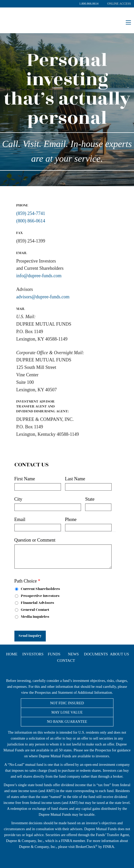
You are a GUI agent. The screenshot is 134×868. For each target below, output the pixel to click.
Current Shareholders (37, 589)
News (73, 654)
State (90, 499)
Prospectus (43, 692)
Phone (71, 519)
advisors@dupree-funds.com (43, 297)
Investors (33, 654)
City (18, 499)
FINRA (67, 841)
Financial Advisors (34, 603)
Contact (66, 661)
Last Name (75, 479)
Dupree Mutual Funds (49, 17)
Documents (96, 654)
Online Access (119, 4)
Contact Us (32, 465)
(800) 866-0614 (31, 221)
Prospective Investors (37, 596)
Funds (54, 654)
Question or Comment (35, 540)
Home (12, 654)
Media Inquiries (32, 617)
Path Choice (27, 581)
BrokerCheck (86, 847)
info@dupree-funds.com (39, 276)
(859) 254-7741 (31, 213)
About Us (119, 654)
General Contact (32, 610)
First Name (25, 479)
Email (20, 519)
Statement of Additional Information (85, 692)
